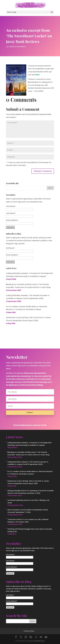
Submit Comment (43, 171)
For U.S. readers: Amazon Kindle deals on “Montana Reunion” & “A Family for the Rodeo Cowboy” (26, 308)
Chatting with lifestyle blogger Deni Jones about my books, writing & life (30, 530)
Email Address (12, 220)
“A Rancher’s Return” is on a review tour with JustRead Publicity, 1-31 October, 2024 (28, 521)
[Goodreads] (36, 637)
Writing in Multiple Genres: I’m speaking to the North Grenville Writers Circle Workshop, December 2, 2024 (30, 492)
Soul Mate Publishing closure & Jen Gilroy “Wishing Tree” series (29, 501)
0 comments (20, 46)
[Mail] (46, 637)
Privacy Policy (29, 631)
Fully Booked (40, 641)
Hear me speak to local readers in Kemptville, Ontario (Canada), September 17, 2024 (28, 511)
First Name (11, 206)
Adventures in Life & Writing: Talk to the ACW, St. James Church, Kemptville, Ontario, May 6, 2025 (28, 319)
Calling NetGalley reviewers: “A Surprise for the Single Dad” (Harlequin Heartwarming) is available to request (30, 275)
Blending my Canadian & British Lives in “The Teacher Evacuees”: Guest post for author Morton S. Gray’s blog (28, 286)
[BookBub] (41, 637)
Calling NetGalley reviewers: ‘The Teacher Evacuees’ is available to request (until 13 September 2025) (28, 297)
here (37, 75)
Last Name (11, 213)
